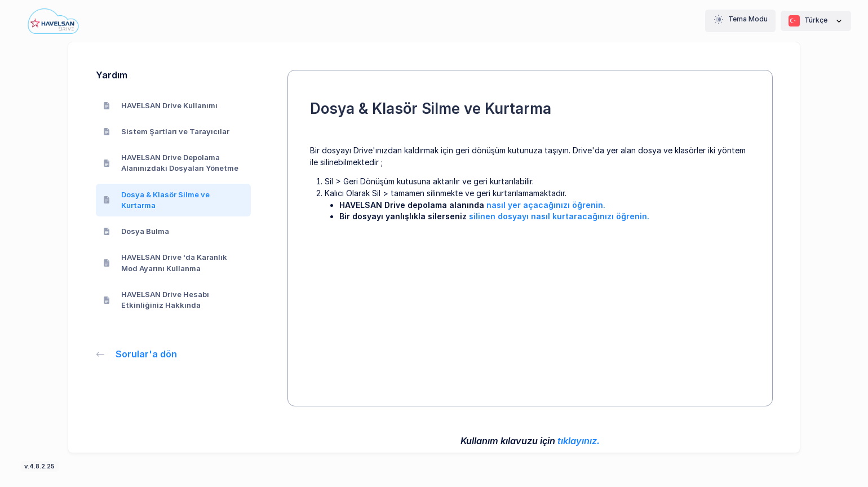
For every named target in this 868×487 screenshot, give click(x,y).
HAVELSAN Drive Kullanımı (161, 105)
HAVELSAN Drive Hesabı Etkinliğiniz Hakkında (156, 300)
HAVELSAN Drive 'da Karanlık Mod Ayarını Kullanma (165, 263)
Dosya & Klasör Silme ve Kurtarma (157, 200)
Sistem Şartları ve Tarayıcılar (167, 131)
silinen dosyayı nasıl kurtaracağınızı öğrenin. (559, 216)
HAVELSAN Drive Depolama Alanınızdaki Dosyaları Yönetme (171, 163)
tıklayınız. (579, 441)
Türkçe (816, 21)
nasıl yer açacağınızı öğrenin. (546, 205)
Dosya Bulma (136, 231)
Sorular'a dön (137, 354)
